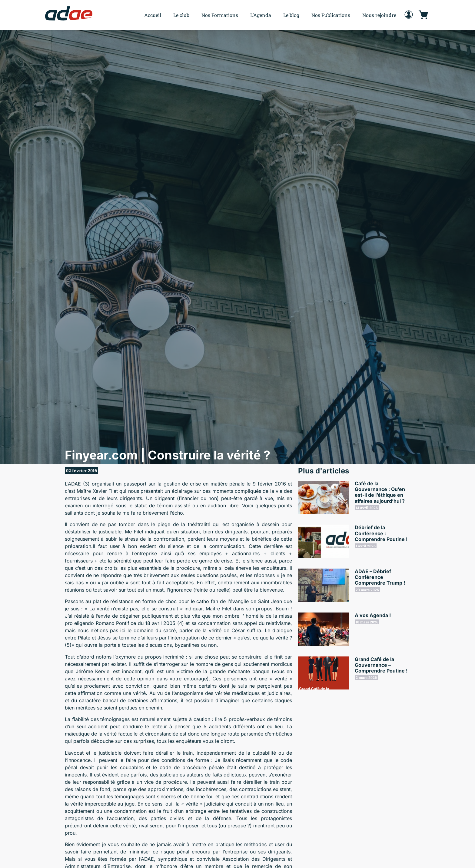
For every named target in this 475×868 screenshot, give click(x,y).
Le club (181, 15)
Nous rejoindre (379, 15)
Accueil (153, 15)
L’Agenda (261, 15)
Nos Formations (220, 15)
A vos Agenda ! (373, 615)
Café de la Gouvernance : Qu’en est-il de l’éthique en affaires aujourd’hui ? (380, 492)
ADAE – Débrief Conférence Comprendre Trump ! (380, 577)
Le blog (291, 15)
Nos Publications (331, 15)
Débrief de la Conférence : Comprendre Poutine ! (381, 533)
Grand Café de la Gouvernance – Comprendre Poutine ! (381, 665)
